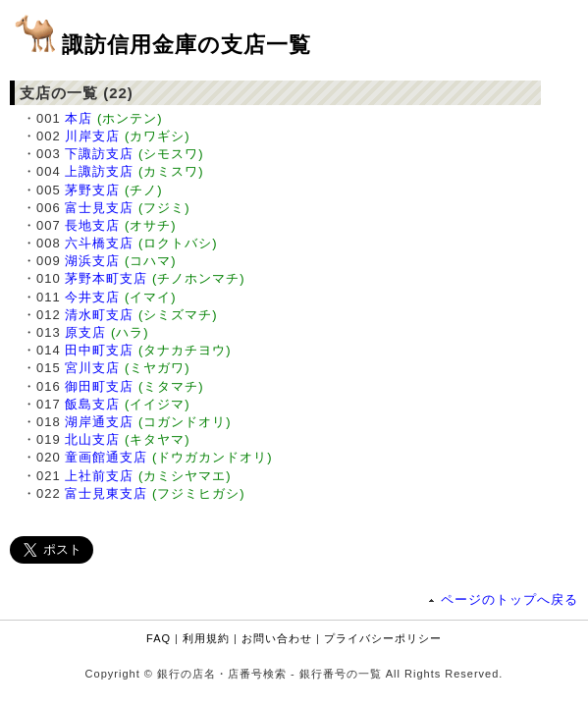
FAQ (159, 638)
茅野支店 (92, 190)
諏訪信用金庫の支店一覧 (187, 45)
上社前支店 (99, 476)
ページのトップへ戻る (509, 599)
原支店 (85, 332)
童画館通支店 (106, 457)
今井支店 (92, 297)
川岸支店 (92, 136)
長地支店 (92, 225)
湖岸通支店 (99, 422)
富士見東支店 (106, 493)
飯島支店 (92, 404)
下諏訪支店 (99, 154)
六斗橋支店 (99, 243)
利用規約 (206, 638)
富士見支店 (99, 208)
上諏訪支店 (99, 171)
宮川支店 (92, 368)
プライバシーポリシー (383, 638)
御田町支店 (99, 386)
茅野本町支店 (106, 278)
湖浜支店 (92, 261)
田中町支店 (99, 350)
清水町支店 (99, 315)
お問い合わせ (277, 638)
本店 (79, 118)
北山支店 (92, 439)
